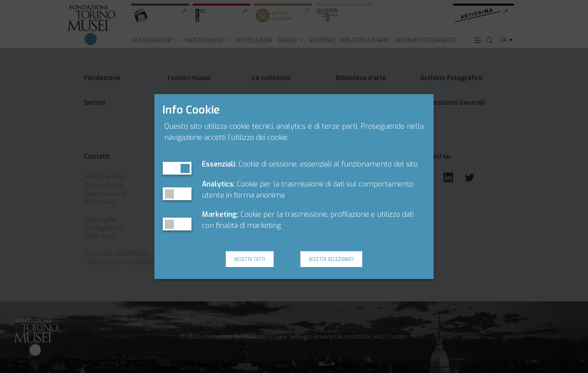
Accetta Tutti (250, 259)
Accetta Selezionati (331, 259)
